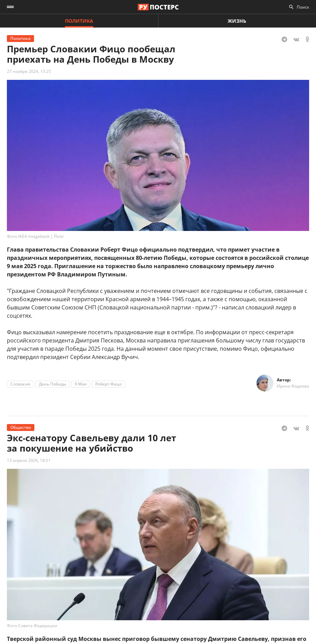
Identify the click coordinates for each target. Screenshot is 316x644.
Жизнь (237, 21)
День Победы (52, 384)
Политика (79, 21)
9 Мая (81, 384)
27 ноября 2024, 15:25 (29, 71)
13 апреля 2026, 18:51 (29, 460)
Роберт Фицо (108, 384)
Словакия (20, 384)
